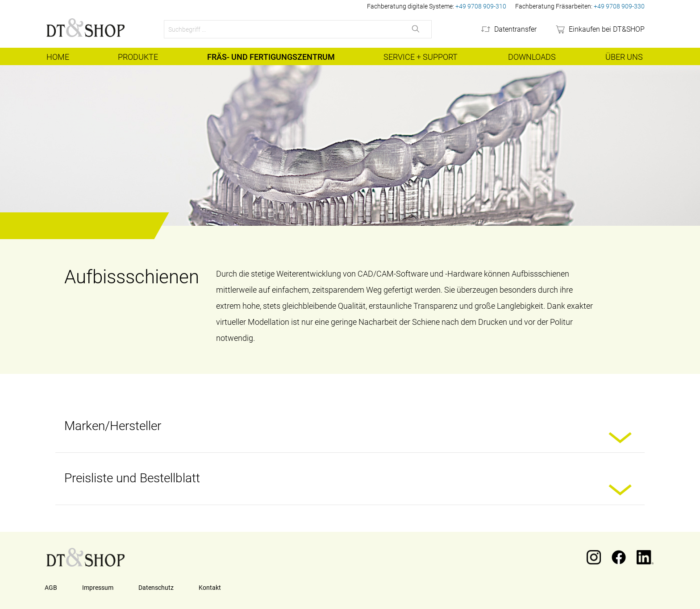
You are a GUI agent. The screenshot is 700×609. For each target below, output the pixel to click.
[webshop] (600, 29)
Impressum (98, 588)
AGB (51, 588)
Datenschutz (156, 588)
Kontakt (210, 588)
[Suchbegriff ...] (283, 29)
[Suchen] (416, 29)
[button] (622, 439)
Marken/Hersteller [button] (113, 426)
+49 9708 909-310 (481, 6)
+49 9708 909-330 (619, 6)
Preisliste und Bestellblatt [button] (132, 478)
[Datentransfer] (508, 29)
